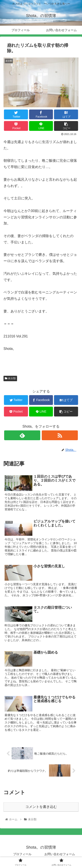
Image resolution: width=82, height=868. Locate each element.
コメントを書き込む (41, 807)
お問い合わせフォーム (60, 854)
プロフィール (22, 854)
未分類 (10, 378)
